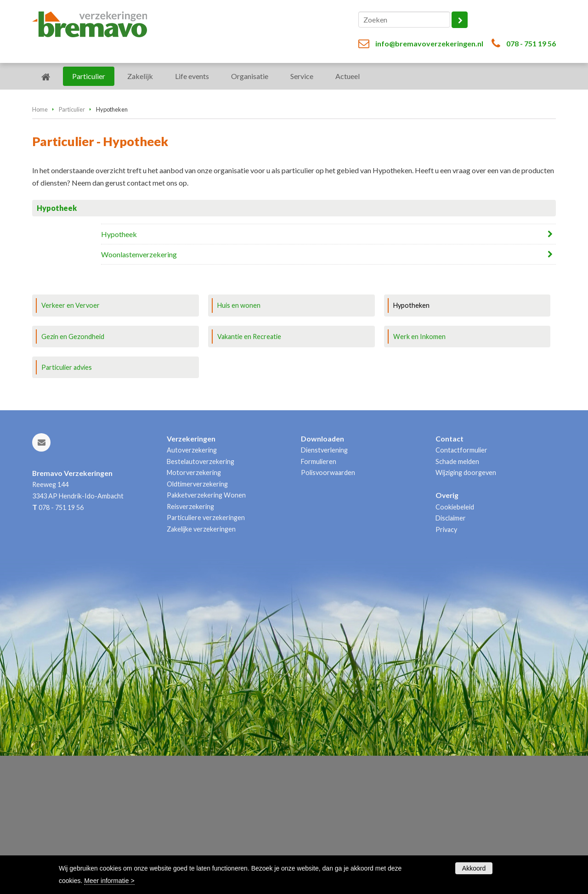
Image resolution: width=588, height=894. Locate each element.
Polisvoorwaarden (328, 611)
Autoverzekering (192, 588)
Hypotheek (119, 358)
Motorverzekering (194, 611)
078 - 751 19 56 (531, 43)
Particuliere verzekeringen (206, 656)
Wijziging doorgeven (466, 611)
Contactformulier (461, 588)
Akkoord (474, 868)
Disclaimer (451, 656)
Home (40, 233)
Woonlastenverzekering (139, 378)
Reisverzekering (190, 644)
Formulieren (319, 600)
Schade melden (457, 600)
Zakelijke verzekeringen (201, 667)
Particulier (72, 233)
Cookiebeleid (455, 645)
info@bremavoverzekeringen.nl (429, 43)
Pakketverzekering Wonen (206, 633)
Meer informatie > (109, 881)
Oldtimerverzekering (197, 622)
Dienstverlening (324, 588)
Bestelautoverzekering (201, 600)
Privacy (446, 667)
